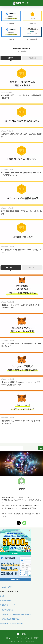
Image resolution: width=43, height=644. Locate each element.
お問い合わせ (9, 638)
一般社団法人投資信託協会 (10, 619)
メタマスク (11, 268)
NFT (11, 58)
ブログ (32, 268)
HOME (21, 634)
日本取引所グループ (7, 605)
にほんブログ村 (6, 587)
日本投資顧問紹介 (7, 610)
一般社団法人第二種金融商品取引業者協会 (16, 614)
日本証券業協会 (6, 601)
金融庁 (2, 596)
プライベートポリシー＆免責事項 (27, 638)
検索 (41, 448)
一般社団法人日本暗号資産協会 (11, 623)
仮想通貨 (32, 58)
